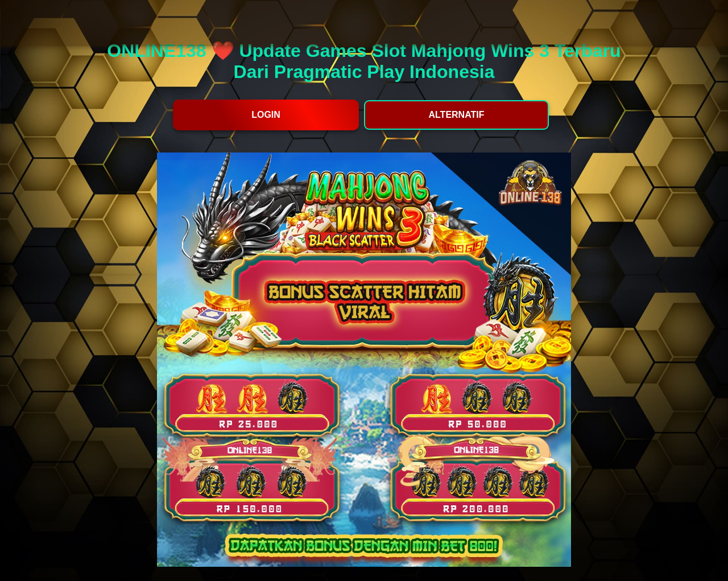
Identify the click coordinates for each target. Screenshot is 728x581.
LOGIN (266, 115)
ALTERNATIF (456, 115)
